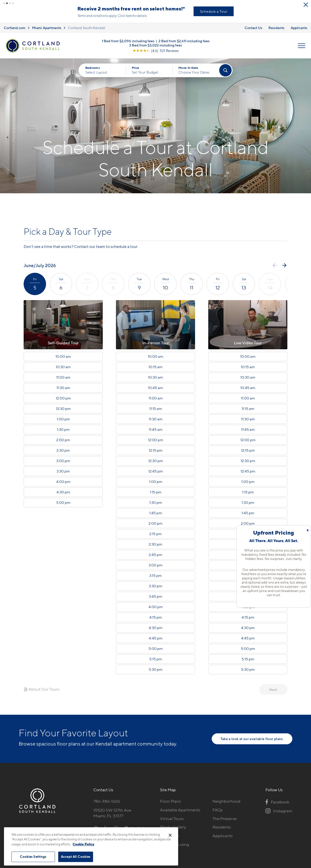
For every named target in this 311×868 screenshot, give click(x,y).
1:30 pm (63, 429)
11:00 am (63, 377)
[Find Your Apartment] (225, 70)
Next (273, 689)
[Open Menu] (302, 45)
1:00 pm (63, 419)
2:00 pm (63, 440)
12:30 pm (63, 408)
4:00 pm (63, 481)
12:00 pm (63, 398)
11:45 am (156, 429)
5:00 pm (63, 502)
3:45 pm (155, 596)
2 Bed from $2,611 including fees (184, 40)
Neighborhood (226, 801)
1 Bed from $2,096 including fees (128, 40)
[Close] (170, 835)
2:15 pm (155, 534)
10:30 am (63, 367)
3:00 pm (63, 461)
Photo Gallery (173, 827)
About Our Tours (42, 689)
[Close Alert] (80, 5)
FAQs (218, 810)
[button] (4, 3)
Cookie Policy (83, 844)
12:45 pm (156, 471)
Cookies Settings (33, 857)
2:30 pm (63, 450)
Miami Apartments (47, 27)
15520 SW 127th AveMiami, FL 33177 (112, 813)
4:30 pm (63, 492)
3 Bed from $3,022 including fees (155, 45)
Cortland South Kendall (87, 27)
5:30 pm (156, 669)
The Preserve (225, 818)
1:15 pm (156, 492)
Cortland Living (175, 844)
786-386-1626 (107, 801)
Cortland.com (15, 27)
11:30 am (63, 388)
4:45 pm (156, 638)
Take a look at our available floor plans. (252, 738)
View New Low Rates (37, 11)
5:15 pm (156, 659)
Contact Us (253, 27)
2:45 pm (155, 554)
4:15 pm (156, 617)
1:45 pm (156, 513)
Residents (276, 27)
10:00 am (63, 356)
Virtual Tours (172, 818)
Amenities (169, 835)
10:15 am (155, 367)
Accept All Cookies (76, 857)
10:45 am (155, 388)
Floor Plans (170, 801)
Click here (210, 16)
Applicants (299, 27)
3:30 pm (63, 471)
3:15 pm (155, 575)
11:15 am (156, 408)
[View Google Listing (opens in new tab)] (156, 50)
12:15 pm (156, 450)
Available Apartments (180, 810)
